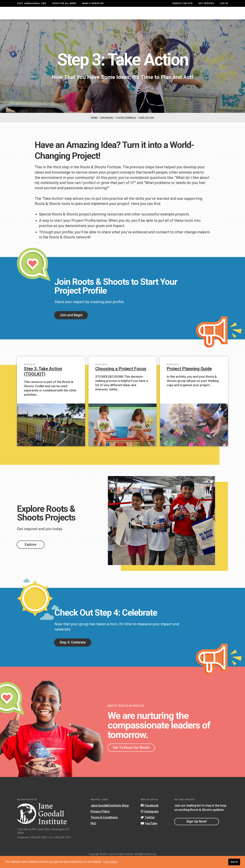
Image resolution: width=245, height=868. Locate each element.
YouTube (149, 833)
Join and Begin (71, 324)
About (74, 16)
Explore (31, 554)
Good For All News (64, 3)
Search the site (182, 3)
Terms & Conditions (104, 827)
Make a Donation (93, 3)
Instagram (150, 821)
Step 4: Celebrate (73, 652)
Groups (192, 16)
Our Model (148, 16)
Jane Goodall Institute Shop (110, 815)
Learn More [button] (110, 862)
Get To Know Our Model (131, 757)
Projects (171, 16)
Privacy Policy (100, 821)
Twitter (148, 827)
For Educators (121, 16)
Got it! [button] (234, 862)
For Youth (94, 16)
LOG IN (224, 3)
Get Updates (206, 3)
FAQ (93, 833)
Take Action (216, 16)
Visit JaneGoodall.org (32, 3)
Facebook (150, 815)
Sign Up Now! (197, 831)
